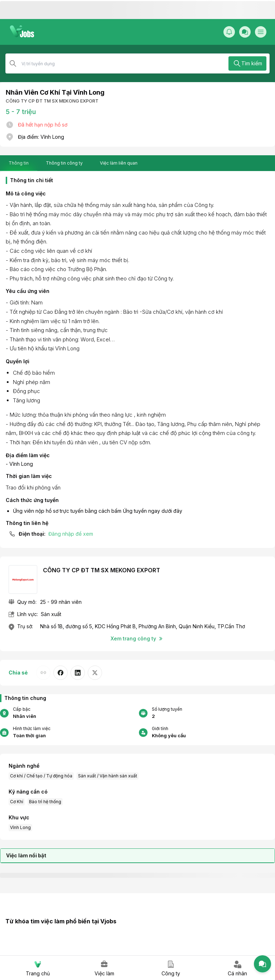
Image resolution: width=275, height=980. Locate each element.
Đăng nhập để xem (71, 534)
